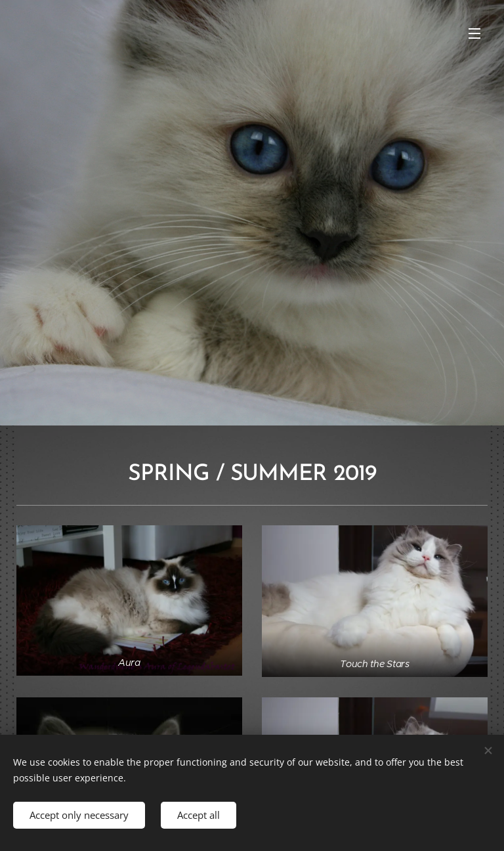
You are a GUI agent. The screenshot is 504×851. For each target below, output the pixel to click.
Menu (474, 33)
